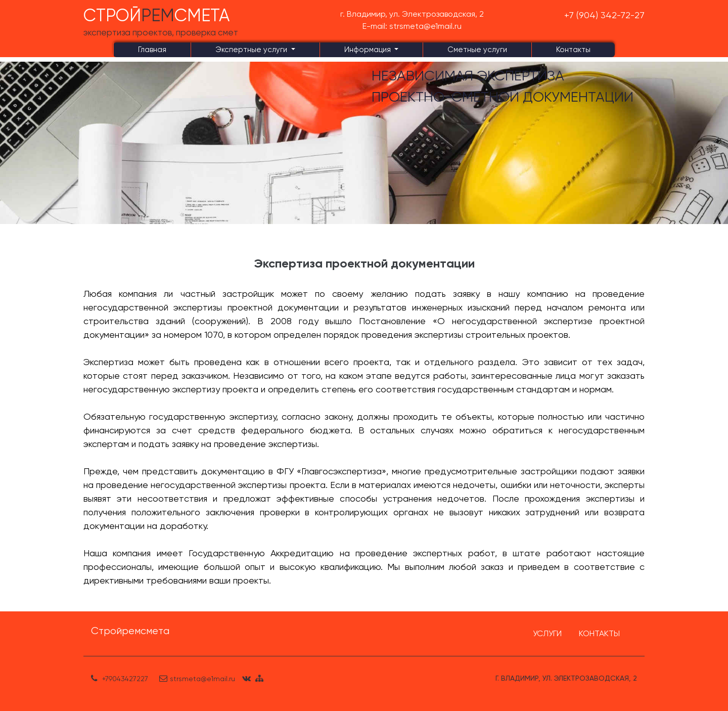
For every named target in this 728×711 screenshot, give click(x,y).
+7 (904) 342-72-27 (604, 15)
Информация (369, 50)
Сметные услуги (477, 50)
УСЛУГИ (547, 633)
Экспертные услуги (252, 50)
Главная (152, 50)
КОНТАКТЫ (599, 633)
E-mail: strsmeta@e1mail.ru (412, 26)
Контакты (573, 50)
